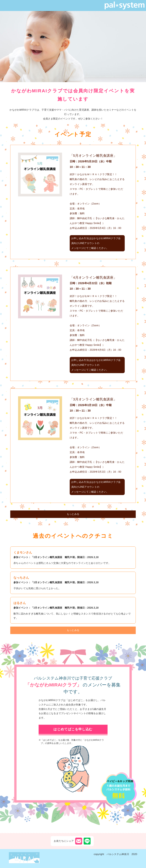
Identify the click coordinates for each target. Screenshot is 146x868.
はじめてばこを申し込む (73, 729)
